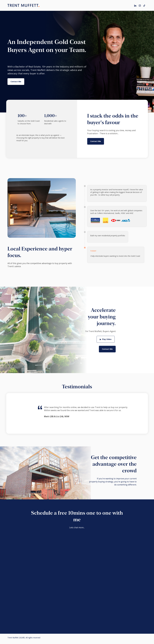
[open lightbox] (106, 339)
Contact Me (16, 82)
